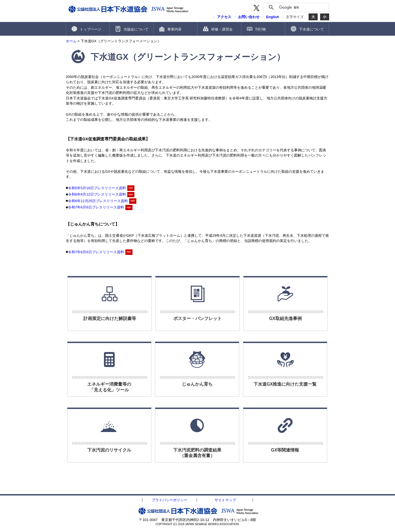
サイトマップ (225, 500)
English (273, 17)
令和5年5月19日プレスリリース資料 (97, 188)
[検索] (303, 7)
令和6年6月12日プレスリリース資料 (97, 194)
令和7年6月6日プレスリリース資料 (96, 207)
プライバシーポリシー (170, 500)
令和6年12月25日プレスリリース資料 (98, 201)
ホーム (71, 41)
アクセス (224, 17)
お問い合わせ (249, 17)
